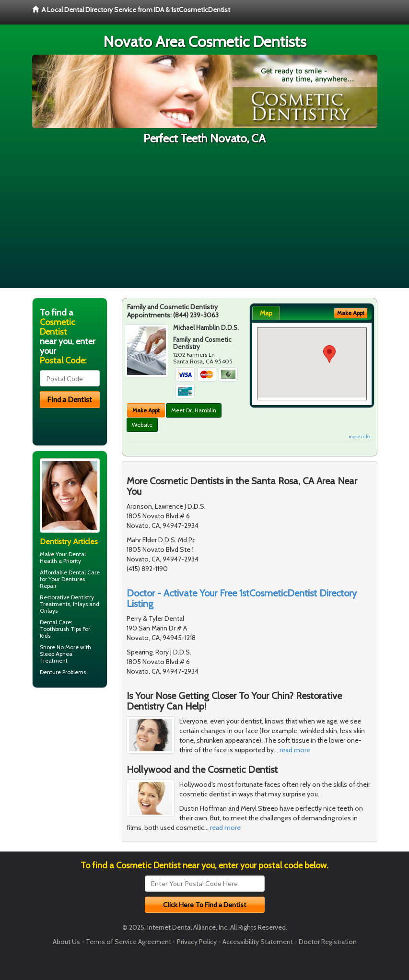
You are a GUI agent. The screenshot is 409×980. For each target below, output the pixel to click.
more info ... (360, 437)
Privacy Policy (197, 942)
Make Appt (146, 410)
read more (295, 750)
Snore (47, 647)
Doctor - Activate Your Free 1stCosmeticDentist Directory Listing (242, 598)
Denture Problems (63, 672)
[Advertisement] (204, 221)
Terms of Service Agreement (129, 942)
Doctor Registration (328, 942)
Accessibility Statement (258, 942)
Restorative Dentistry (67, 597)
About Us (66, 942)
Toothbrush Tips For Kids (65, 632)
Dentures (73, 579)
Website (142, 425)
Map (266, 313)
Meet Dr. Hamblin (194, 410)
